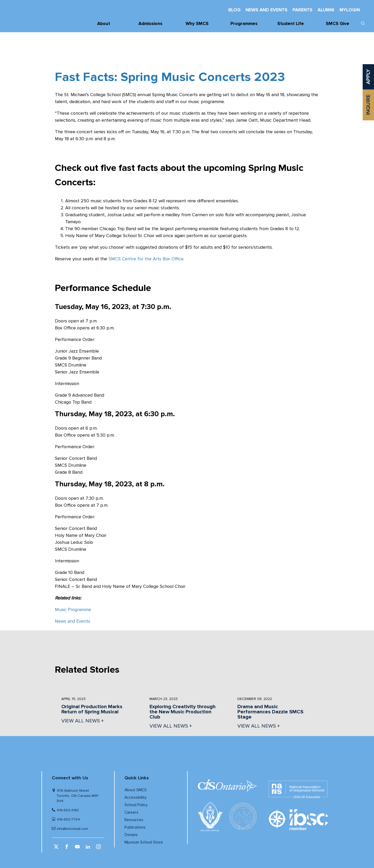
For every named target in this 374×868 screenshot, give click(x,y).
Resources (134, 820)
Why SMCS (197, 24)
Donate (131, 835)
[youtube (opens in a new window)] (78, 848)
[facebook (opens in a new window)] (67, 848)
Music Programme (73, 610)
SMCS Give (338, 24)
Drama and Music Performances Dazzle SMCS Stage (270, 712)
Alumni (326, 10)
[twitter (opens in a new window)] (57, 848)
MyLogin (350, 10)
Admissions (150, 24)
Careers (131, 812)
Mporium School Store (144, 842)
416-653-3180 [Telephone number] (68, 810)
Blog (234, 10)
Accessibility (136, 798)
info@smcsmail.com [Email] (72, 829)
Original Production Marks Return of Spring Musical (92, 709)
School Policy (136, 805)
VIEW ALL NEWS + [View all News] (83, 721)
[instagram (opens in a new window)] (99, 848)
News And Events (267, 10)
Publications (135, 827)
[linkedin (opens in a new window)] (89, 848)
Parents (302, 10)
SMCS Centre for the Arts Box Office (146, 259)
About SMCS (136, 790)
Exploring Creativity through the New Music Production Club (182, 712)
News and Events (73, 621)
